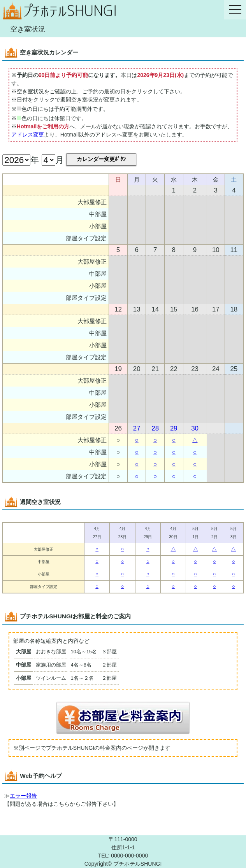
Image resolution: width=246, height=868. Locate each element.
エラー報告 (23, 796)
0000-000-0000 (129, 856)
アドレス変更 (28, 135)
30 (195, 428)
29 (174, 428)
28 (155, 428)
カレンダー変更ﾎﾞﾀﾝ (101, 159)
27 (137, 428)
